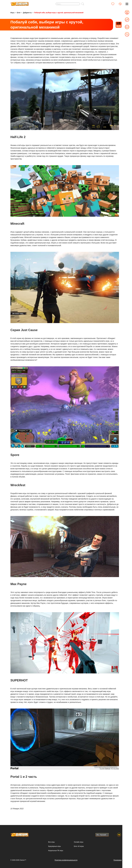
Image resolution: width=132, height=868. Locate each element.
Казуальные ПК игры (56, 851)
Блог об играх (79, 846)
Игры (12, 13)
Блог (19, 13)
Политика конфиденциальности (66, 860)
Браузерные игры (54, 846)
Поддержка (117, 860)
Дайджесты (27, 13)
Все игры (51, 842)
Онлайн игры (79, 842)
